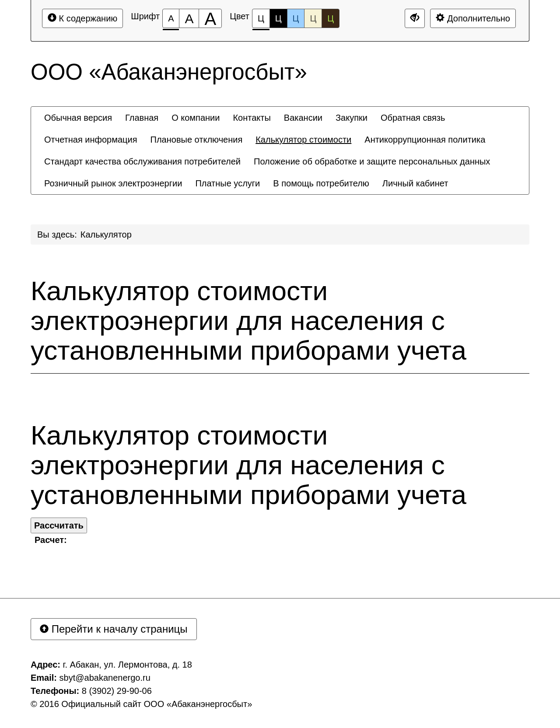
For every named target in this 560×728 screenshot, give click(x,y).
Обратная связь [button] (413, 118)
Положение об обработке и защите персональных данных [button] (372, 161)
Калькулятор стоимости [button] (303, 140)
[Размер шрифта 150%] (189, 18)
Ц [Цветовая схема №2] (278, 18)
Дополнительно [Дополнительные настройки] (473, 18)
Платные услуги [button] (227, 183)
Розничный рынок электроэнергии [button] (113, 183)
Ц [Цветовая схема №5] (331, 18)
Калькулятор (106, 234)
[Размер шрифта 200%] (210, 18)
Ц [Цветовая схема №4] (313, 18)
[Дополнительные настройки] (415, 18)
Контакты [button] (252, 118)
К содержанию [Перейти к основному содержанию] (82, 18)
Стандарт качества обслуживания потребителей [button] (142, 161)
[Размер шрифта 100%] (171, 18)
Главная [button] (142, 118)
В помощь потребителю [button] (321, 183)
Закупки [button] (352, 118)
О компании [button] (196, 118)
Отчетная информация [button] (91, 140)
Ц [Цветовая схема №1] (261, 21)
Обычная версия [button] (78, 118)
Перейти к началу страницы (114, 629)
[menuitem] (78, 118)
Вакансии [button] (303, 118)
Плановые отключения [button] (197, 140)
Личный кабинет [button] (415, 183)
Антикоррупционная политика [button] (425, 140)
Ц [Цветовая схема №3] (296, 18)
